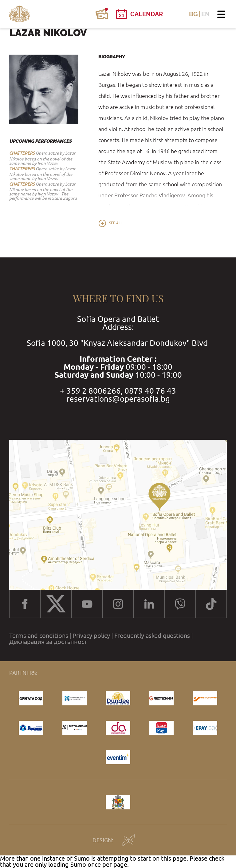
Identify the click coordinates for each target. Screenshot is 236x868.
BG (193, 14)
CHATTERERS (22, 153)
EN (205, 14)
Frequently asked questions (152, 636)
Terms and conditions (39, 636)
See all (116, 223)
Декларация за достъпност (48, 642)
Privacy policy (91, 636)
